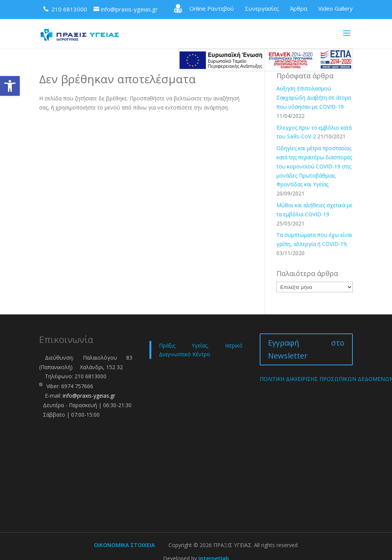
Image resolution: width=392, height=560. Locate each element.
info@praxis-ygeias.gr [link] (89, 396)
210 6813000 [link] (90, 376)
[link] (10, 86)
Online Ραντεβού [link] (203, 8)
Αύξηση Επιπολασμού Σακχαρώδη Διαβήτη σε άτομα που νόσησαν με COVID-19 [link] (314, 98)
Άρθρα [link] (299, 8)
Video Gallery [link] (336, 8)
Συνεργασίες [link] (262, 8)
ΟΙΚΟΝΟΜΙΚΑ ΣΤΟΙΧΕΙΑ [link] (124, 545)
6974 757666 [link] (77, 386)
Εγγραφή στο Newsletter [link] (306, 349)
